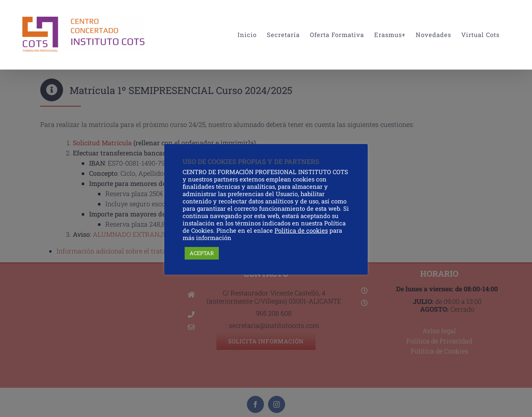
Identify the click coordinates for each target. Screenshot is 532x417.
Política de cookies (301, 230)
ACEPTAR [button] (202, 253)
